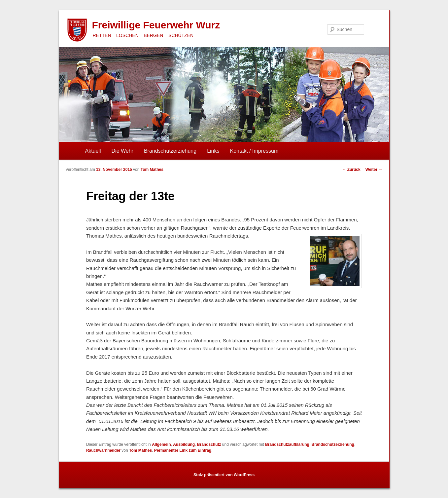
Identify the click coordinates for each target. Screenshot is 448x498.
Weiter (374, 170)
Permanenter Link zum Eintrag (183, 450)
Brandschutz (209, 444)
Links (213, 151)
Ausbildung (184, 444)
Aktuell (93, 151)
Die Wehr (122, 151)
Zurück (351, 170)
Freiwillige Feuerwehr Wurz (156, 25)
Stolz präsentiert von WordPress (224, 475)
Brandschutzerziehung (170, 151)
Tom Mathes (152, 170)
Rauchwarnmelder (103, 450)
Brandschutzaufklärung (287, 444)
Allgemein (161, 444)
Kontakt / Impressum (254, 151)
